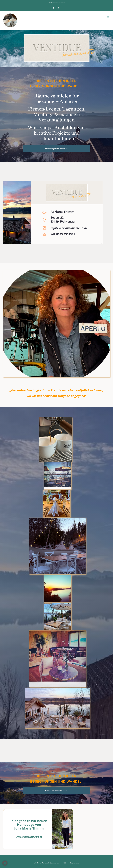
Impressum (74, 863)
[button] (5, 863)
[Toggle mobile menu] (109, 17)
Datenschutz (55, 863)
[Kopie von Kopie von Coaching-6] (38, 810)
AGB (64, 863)
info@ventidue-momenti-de (56, 3)
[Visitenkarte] (53, 182)
